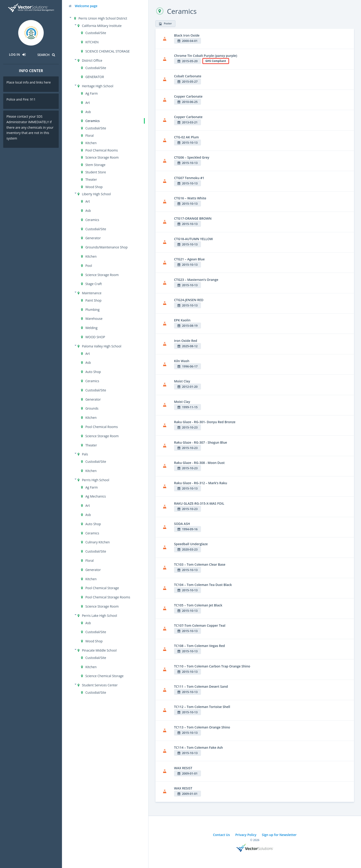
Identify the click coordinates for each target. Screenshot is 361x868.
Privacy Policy (246, 835)
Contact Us (221, 835)
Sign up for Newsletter (279, 835)
